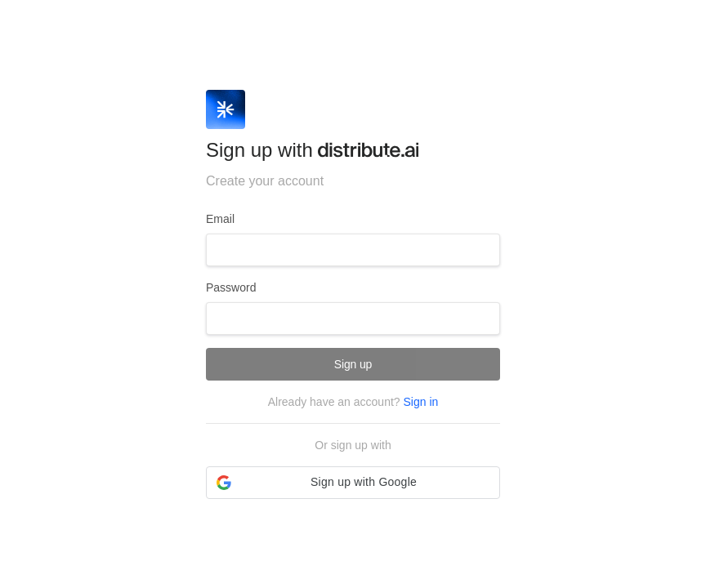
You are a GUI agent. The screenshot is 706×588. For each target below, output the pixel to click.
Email (220, 219)
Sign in (420, 402)
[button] (353, 483)
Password (231, 287)
